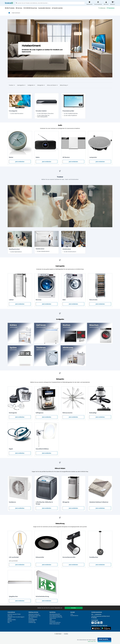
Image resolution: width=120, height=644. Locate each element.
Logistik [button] (9, 618)
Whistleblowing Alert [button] (55, 614)
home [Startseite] (9, 13)
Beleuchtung (64, 85)
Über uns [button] (10, 616)
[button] (66, 634)
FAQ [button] (9, 622)
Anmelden (74, 608)
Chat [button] (72, 614)
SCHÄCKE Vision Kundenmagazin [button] (16, 617)
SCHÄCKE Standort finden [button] (14, 614)
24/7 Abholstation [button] (33, 617)
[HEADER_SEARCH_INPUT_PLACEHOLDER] (50, 3)
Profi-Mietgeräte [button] (33, 620)
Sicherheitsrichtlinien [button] (55, 622)
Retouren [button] (31, 618)
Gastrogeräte (21, 85)
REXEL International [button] (55, 624)
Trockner (12, 85)
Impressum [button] (52, 621)
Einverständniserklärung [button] (56, 617)
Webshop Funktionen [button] (34, 614)
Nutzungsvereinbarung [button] (55, 616)
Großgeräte (32, 85)
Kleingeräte (41, 85)
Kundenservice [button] (74, 616)
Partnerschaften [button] (12, 620)
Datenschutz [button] (53, 618)
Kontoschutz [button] (32, 621)
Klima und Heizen (53, 85)
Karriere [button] (10, 621)
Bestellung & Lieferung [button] (34, 616)
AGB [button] (51, 620)
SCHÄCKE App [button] (32, 622)
